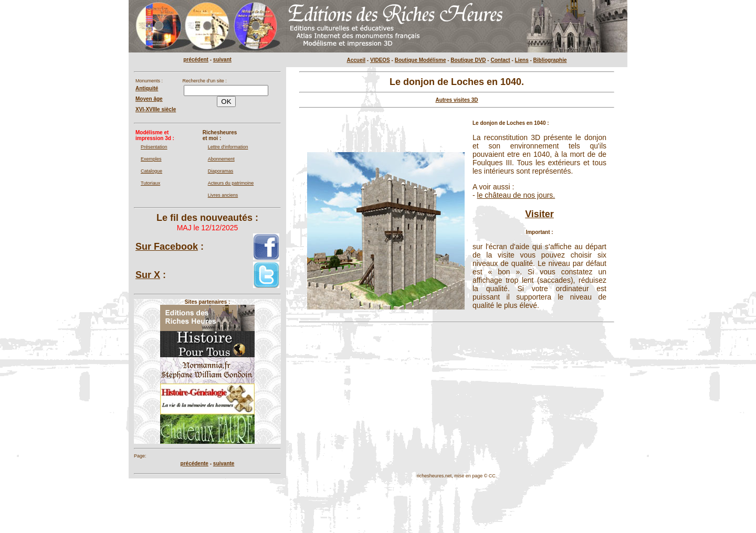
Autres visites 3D (456, 100)
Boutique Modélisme (421, 60)
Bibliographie (550, 60)
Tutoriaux (150, 183)
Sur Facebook (167, 247)
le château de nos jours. (516, 195)
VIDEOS (380, 60)
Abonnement (221, 159)
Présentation (154, 147)
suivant (222, 60)
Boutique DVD (468, 60)
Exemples (151, 159)
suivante (224, 463)
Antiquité (147, 88)
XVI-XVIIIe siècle (156, 109)
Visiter (539, 214)
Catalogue (151, 171)
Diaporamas (221, 171)
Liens (522, 60)
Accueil (356, 60)
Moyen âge (149, 99)
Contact (500, 60)
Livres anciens (223, 195)
